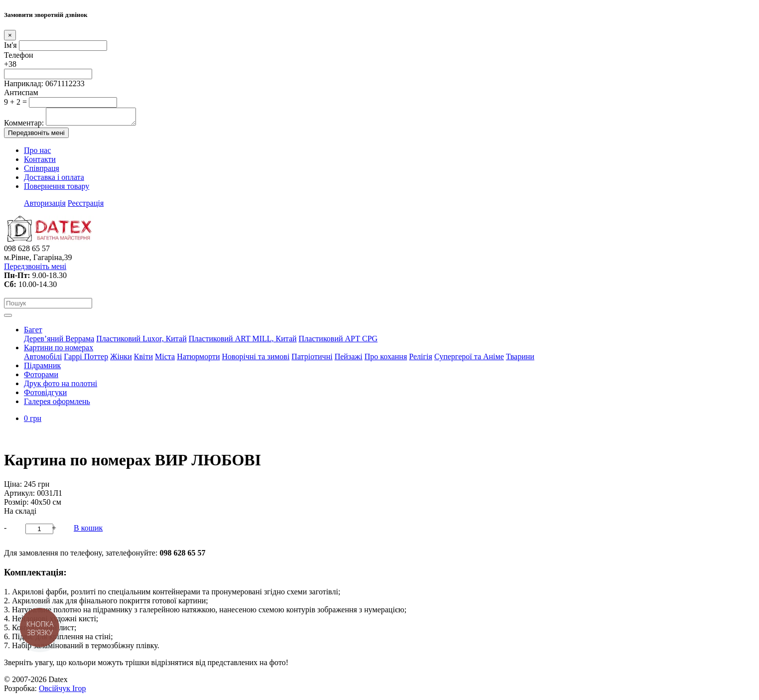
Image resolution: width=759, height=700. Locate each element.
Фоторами (41, 377)
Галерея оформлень (57, 404)
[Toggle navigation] (8, 318)
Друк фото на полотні (61, 386)
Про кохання (386, 359)
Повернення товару (57, 189)
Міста (165, 359)
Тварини (520, 359)
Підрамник (42, 368)
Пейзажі (349, 359)
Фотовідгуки (45, 395)
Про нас (37, 153)
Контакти (40, 162)
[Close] (10, 35)
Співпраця (42, 171)
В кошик (88, 531)
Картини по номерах (59, 350)
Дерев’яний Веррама (59, 342)
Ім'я (10, 45)
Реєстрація (86, 206)
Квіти (143, 359)
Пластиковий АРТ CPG (338, 342)
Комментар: (24, 126)
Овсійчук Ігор (62, 691)
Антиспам (21, 92)
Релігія (421, 359)
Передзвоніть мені (36, 136)
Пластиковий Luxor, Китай (141, 342)
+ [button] (54, 531)
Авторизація (45, 206)
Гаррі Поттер (86, 359)
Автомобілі (43, 359)
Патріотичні (312, 359)
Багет (33, 333)
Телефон (18, 55)
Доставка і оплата (54, 180)
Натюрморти (198, 359)
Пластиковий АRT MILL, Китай (243, 342)
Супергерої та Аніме (469, 359)
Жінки (121, 359)
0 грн (33, 421)
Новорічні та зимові (256, 359)
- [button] (5, 531)
